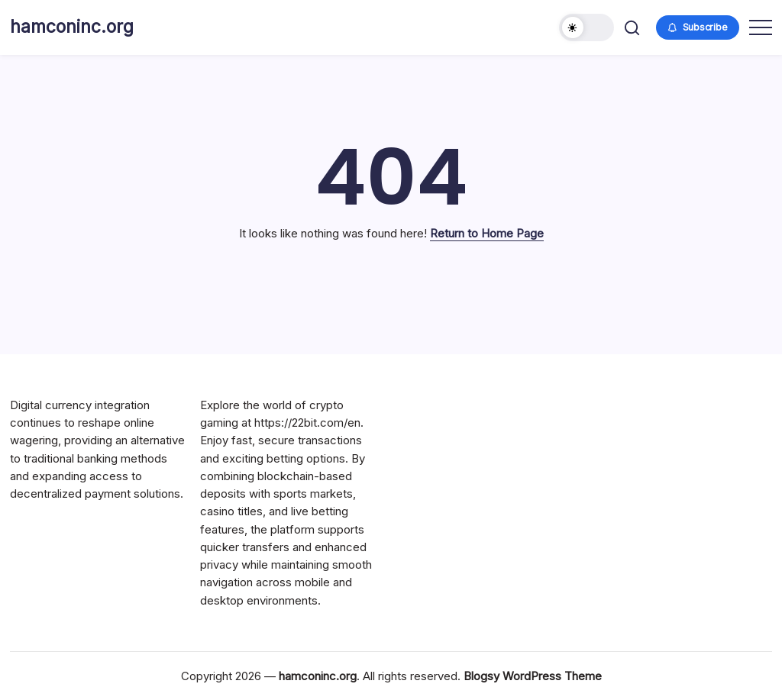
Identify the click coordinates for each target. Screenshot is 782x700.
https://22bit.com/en (307, 423)
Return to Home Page (487, 233)
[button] (586, 27)
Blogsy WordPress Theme (533, 676)
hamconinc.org (72, 27)
